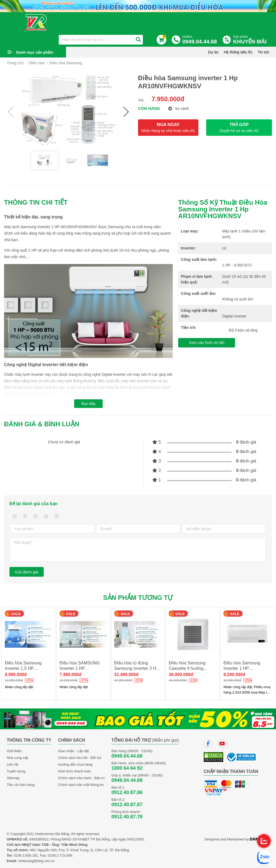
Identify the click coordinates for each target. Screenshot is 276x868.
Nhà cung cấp (18, 758)
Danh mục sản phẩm (35, 52)
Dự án (213, 52)
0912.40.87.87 (127, 805)
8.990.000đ (16, 675)
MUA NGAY (168, 128)
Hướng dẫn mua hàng (75, 764)
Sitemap (13, 778)
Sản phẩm (251, 40)
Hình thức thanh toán (74, 771)
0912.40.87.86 (127, 792)
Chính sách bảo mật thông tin (81, 785)
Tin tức (263, 52)
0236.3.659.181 (26, 855)
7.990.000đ (70, 675)
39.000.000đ (181, 675)
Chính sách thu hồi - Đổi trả (80, 758)
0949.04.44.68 (127, 756)
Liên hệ (12, 764)
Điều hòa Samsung (66, 63)
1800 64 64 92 (127, 768)
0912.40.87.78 (127, 817)
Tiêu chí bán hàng (21, 785)
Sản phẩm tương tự (138, 598)
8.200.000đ (234, 675)
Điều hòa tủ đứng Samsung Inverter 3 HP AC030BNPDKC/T (137, 668)
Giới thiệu (14, 751)
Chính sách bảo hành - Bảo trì (81, 778)
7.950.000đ (168, 99)
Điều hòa (37, 63)
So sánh (179, 109)
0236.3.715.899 (60, 855)
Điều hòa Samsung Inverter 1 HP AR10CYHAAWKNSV (244, 668)
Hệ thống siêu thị (238, 52)
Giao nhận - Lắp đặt (73, 751)
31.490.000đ (126, 675)
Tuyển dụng (16, 771)
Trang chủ (15, 63)
